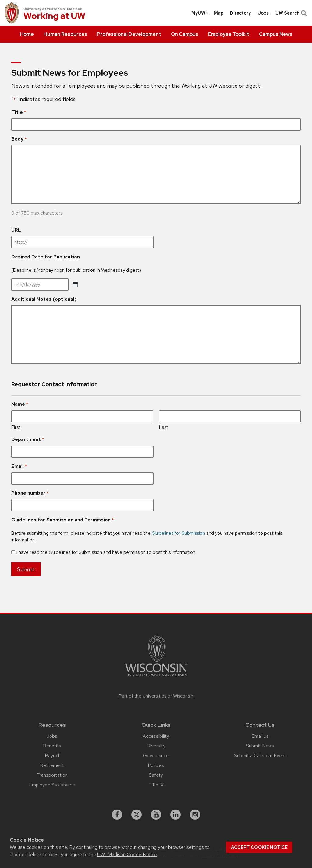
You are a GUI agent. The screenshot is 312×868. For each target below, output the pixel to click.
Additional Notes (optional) (44, 299)
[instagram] (195, 815)
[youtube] (156, 815)
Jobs (263, 13)
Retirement (52, 765)
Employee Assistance (52, 785)
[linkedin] (175, 815)
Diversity (156, 746)
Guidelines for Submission (178, 533)
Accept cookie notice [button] (259, 847)
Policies (156, 765)
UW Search (291, 13)
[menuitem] (27, 34)
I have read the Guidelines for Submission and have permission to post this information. (106, 552)
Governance (156, 756)
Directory (240, 13)
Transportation (52, 775)
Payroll (52, 756)
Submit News (260, 746)
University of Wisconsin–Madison (53, 9)
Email (19, 466)
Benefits (52, 746)
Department (28, 439)
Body (19, 139)
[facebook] (117, 815)
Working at (54, 17)
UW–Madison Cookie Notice (127, 854)
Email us (260, 736)
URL (16, 230)
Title (19, 112)
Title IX (156, 785)
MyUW (200, 13)
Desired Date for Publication (46, 257)
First (16, 427)
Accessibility (156, 736)
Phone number (30, 493)
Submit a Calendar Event (260, 756)
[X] (136, 815)
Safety (156, 775)
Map (219, 13)
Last (164, 427)
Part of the (156, 696)
